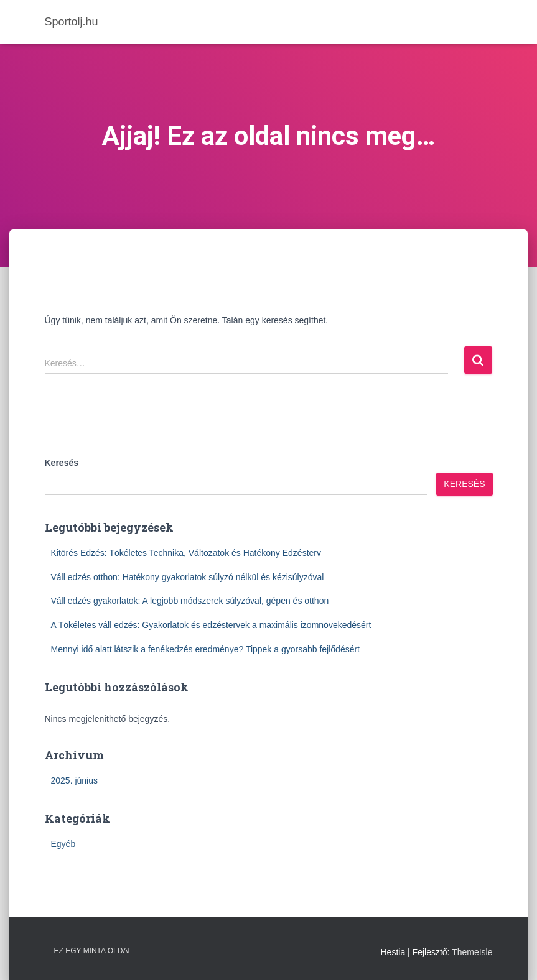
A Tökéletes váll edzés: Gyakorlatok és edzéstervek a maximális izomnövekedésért (211, 625)
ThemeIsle (472, 952)
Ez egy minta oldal (93, 951)
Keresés (62, 463)
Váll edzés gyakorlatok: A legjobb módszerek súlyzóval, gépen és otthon (190, 601)
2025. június (75, 780)
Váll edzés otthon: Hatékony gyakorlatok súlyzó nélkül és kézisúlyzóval (188, 577)
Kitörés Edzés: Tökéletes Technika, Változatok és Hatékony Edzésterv (186, 553)
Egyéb (63, 844)
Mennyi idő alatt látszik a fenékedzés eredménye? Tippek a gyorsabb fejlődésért (206, 649)
